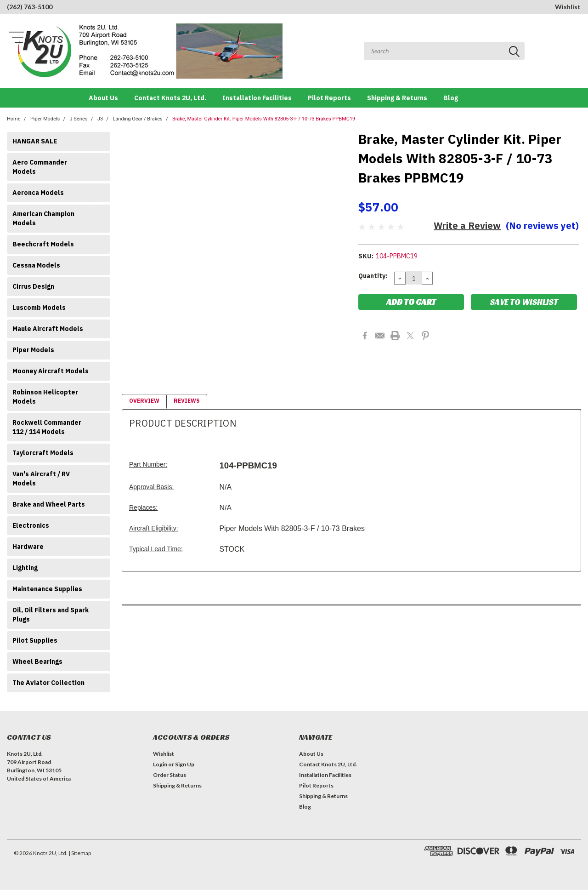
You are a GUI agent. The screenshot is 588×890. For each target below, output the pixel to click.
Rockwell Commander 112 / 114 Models (47, 427)
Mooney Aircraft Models (51, 371)
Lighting (25, 568)
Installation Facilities (257, 98)
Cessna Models (36, 265)
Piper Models (45, 119)
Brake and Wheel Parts (49, 504)
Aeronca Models (38, 193)
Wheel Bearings (37, 662)
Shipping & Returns (397, 98)
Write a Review (467, 225)
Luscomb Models (39, 308)
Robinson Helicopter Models (45, 397)
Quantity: (373, 276)
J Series (79, 119)
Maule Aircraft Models (48, 329)
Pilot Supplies (35, 640)
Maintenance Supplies (47, 589)
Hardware (28, 547)
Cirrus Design (33, 286)
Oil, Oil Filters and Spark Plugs (51, 615)
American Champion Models (43, 218)
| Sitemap (80, 853)
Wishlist (568, 7)
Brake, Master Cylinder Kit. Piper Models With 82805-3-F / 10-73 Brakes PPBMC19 (264, 119)
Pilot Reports (329, 98)
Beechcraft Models (43, 244)
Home (14, 119)
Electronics (31, 525)
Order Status (170, 775)
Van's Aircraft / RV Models (41, 479)
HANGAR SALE (35, 141)
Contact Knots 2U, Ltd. (170, 98)
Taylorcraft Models (43, 453)
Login (160, 764)
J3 (100, 119)
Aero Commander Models (40, 167)
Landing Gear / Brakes (137, 119)
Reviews (187, 401)
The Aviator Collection (48, 683)
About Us (103, 98)
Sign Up (185, 764)
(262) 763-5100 (30, 7)
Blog (451, 98)
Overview (144, 401)
